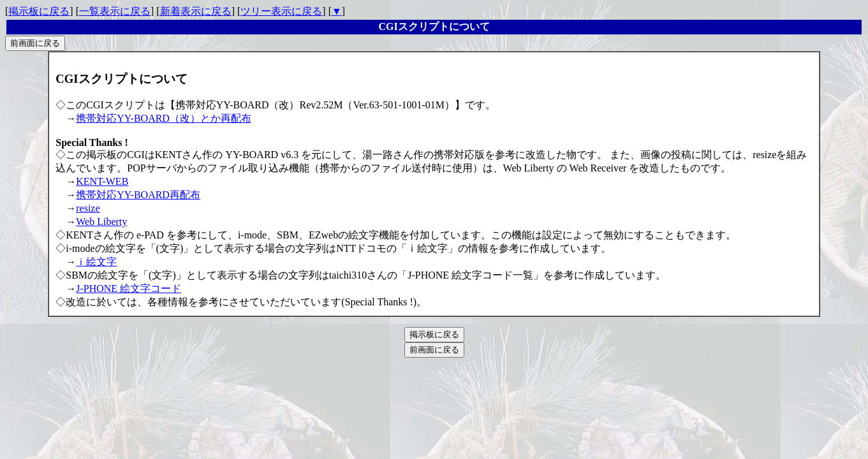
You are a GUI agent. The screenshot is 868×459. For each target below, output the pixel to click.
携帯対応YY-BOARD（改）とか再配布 (164, 118)
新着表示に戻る (196, 11)
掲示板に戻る (39, 11)
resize (88, 208)
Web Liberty (101, 222)
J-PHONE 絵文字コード (129, 288)
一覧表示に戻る (115, 11)
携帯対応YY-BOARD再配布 (138, 195)
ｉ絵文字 (96, 262)
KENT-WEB (102, 181)
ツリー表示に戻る (281, 11)
